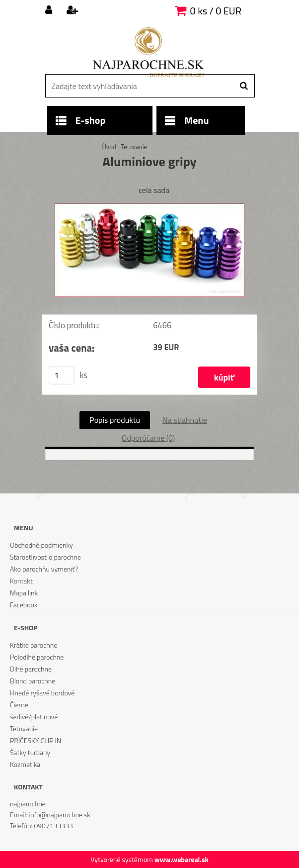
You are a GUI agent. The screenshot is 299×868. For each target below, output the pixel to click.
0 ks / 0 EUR (216, 11)
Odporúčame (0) (148, 438)
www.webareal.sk (182, 859)
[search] (244, 86)
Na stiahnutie (185, 420)
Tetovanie (134, 147)
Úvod (109, 147)
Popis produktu (115, 420)
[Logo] (148, 52)
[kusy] (62, 376)
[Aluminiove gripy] (149, 207)
